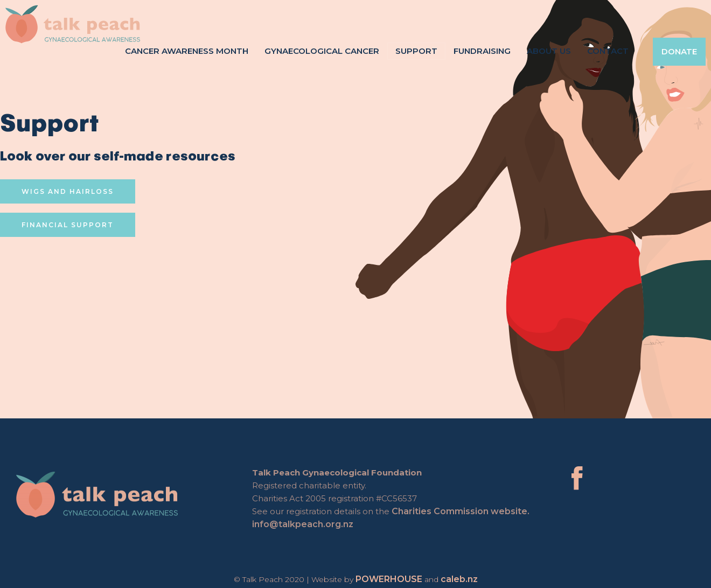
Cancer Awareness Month (187, 51)
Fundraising (482, 51)
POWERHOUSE (389, 579)
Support (416, 51)
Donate (679, 51)
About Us (549, 51)
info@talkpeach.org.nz (305, 524)
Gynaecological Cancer (322, 51)
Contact (608, 51)
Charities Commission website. (463, 511)
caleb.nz (459, 579)
